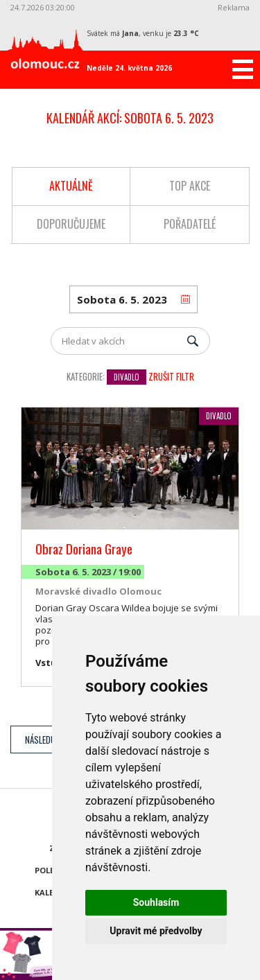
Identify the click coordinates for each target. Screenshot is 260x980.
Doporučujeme (71, 224)
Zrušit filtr (171, 376)
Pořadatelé (190, 224)
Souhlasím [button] (156, 902)
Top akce (190, 186)
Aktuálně (71, 186)
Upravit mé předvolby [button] (156, 931)
